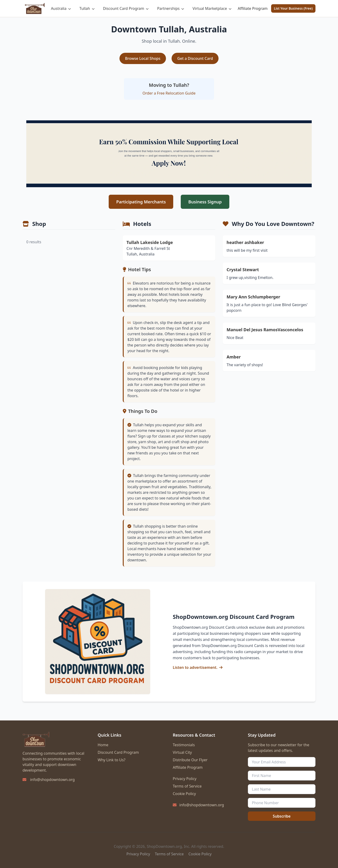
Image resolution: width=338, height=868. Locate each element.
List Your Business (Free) (293, 8)
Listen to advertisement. (195, 667)
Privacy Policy (185, 779)
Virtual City (182, 752)
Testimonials (184, 745)
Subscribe (282, 816)
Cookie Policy (184, 794)
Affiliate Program (253, 8)
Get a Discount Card (195, 58)
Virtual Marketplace (212, 8)
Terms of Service (187, 786)
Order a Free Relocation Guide (169, 93)
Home (103, 745)
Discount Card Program (126, 8)
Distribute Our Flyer (190, 760)
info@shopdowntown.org (52, 780)
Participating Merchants (141, 202)
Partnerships (171, 8)
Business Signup (205, 202)
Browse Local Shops (143, 58)
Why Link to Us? (111, 760)
